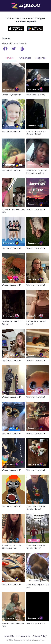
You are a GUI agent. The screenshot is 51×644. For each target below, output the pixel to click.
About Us (9, 636)
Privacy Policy (40, 636)
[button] (22, 49)
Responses (41, 58)
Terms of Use (23, 636)
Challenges (25, 58)
